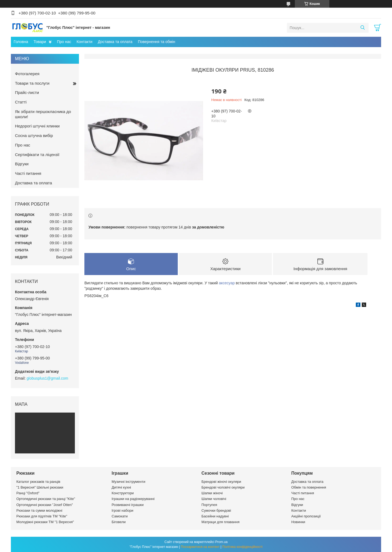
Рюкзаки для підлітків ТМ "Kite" (42, 516)
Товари (40, 42)
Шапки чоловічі (214, 499)
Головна (21, 42)
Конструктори (123, 493)
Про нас (64, 42)
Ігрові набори (122, 510)
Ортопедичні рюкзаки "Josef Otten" (45, 505)
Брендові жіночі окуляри (221, 482)
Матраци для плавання (220, 522)
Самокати (120, 516)
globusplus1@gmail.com (48, 378)
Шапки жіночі (212, 493)
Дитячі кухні (121, 487)
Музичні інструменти (128, 482)
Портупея (209, 505)
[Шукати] (362, 28)
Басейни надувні (215, 516)
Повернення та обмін (156, 42)
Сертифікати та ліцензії (37, 155)
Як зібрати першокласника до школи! (43, 114)
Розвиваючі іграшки (128, 505)
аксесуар (227, 283)
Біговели (119, 522)
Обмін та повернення (309, 487)
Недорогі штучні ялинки (37, 126)
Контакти (84, 42)
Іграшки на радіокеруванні (133, 499)
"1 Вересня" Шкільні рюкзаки (40, 487)
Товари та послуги (32, 83)
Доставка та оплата (115, 42)
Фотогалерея (27, 74)
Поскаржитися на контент (200, 547)
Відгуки (22, 164)
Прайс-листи (27, 92)
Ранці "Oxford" (28, 493)
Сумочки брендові (216, 510)
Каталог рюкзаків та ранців (38, 482)
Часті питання (28, 173)
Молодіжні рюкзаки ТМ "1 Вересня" (45, 522)
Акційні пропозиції (306, 516)
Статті (21, 102)
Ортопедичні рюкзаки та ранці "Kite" (46, 499)
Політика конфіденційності (243, 547)
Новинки (298, 522)
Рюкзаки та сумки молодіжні (39, 510)
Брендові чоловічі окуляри (223, 487)
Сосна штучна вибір (34, 135)
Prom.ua (221, 542)
